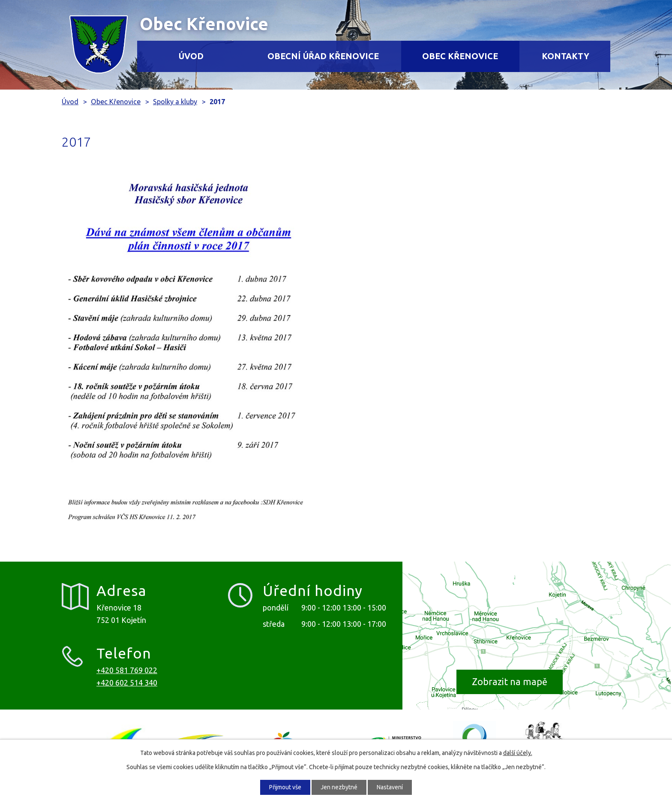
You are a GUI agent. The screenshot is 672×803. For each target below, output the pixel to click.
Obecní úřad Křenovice (323, 56)
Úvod (191, 56)
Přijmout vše (285, 787)
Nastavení (390, 787)
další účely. (518, 753)
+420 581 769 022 (127, 670)
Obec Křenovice (460, 56)
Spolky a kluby (175, 102)
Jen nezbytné (339, 787)
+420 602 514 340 (127, 683)
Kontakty (565, 56)
